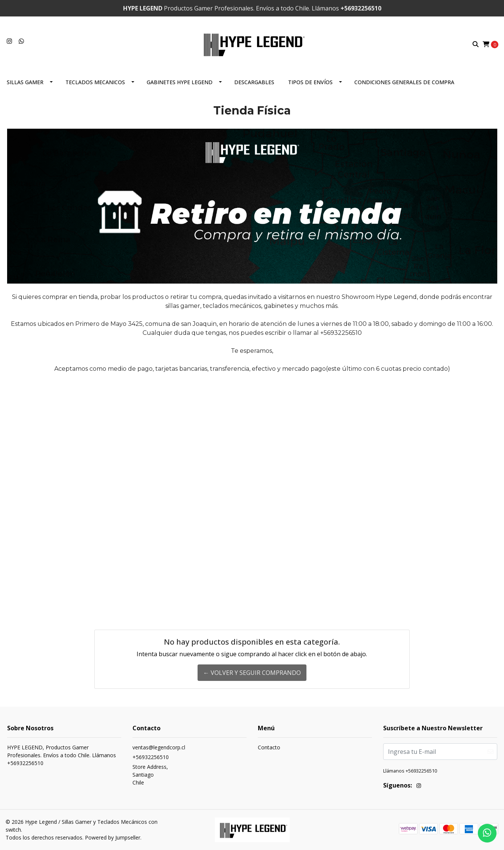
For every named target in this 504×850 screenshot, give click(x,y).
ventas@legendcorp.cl (159, 747)
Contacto (269, 747)
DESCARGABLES (254, 82)
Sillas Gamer (25, 82)
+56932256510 (151, 757)
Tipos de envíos (310, 82)
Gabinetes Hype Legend (180, 82)
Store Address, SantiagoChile (150, 775)
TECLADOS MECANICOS (95, 82)
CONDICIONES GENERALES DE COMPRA (404, 82)
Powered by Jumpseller (113, 837)
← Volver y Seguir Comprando (252, 673)
